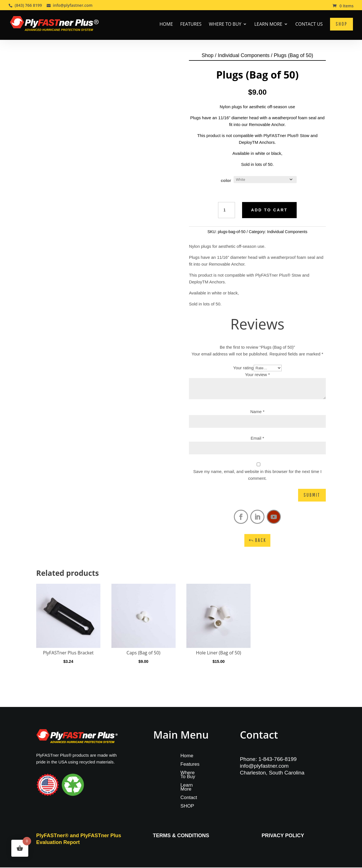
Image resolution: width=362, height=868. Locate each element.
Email (257, 439)
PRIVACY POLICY (283, 836)
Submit (312, 496)
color (226, 181)
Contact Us (309, 25)
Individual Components (244, 56)
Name (257, 412)
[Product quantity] (227, 211)
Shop (208, 56)
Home (166, 25)
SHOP (187, 807)
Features (191, 25)
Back (261, 541)
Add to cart (269, 211)
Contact (189, 799)
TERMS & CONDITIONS (181, 836)
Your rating (244, 368)
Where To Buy (225, 25)
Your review (257, 375)
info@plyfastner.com (264, 766)
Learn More (268, 25)
